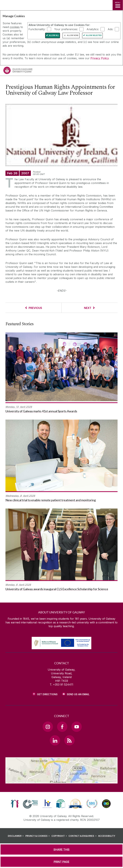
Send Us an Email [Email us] (78, 694)
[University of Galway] (18, 71)
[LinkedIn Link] (55, 740)
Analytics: (93, 29)
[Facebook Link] (62, 727)
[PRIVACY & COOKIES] (38, 836)
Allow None (73, 35)
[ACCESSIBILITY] (107, 836)
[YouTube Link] (76, 727)
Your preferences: (66, 29)
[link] (15, 804)
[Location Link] (62, 781)
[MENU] (118, 5)
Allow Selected (94, 35)
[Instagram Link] (48, 727)
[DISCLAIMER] (16, 836)
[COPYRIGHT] (60, 836)
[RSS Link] (69, 740)
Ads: (110, 29)
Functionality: (37, 29)
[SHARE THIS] (62, 849)
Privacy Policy (100, 58)
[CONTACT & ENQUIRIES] (83, 836)
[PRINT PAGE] (62, 862)
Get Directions (47, 694)
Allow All (54, 35)
